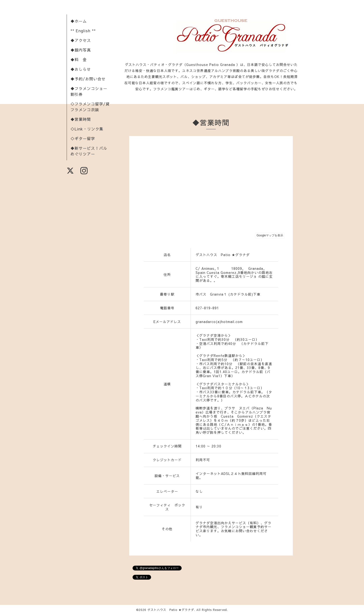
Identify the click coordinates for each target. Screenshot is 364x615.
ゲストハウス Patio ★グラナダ (171, 610)
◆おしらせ (81, 69)
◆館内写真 (81, 50)
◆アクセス (81, 40)
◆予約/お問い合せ (88, 79)
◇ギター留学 (83, 138)
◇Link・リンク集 (87, 129)
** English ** (83, 31)
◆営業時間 (81, 119)
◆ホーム (79, 21)
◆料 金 (79, 59)
